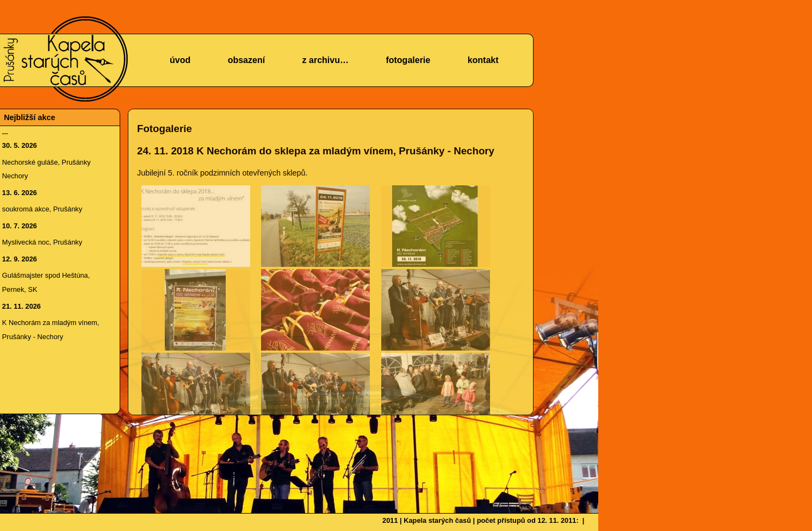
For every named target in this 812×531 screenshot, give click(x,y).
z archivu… (326, 60)
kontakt (483, 60)
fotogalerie (408, 60)
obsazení (246, 60)
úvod (180, 60)
